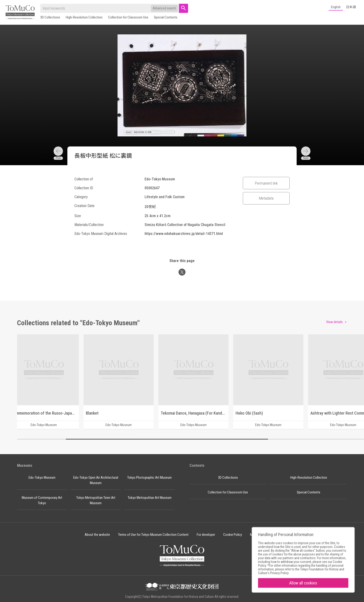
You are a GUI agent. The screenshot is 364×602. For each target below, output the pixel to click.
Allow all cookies (303, 583)
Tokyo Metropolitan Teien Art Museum (96, 500)
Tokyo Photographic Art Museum (149, 478)
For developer (206, 535)
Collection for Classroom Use (128, 17)
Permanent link (266, 183)
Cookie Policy (233, 535)
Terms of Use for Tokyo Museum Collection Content (153, 535)
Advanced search (164, 8)
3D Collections (50, 17)
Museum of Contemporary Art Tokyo (42, 500)
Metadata (266, 198)
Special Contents (166, 17)
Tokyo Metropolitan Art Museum (150, 498)
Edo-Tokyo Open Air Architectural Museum (96, 480)
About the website (97, 535)
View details (334, 322)
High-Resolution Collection (84, 17)
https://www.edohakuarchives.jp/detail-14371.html (184, 234)
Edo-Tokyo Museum (42, 478)
